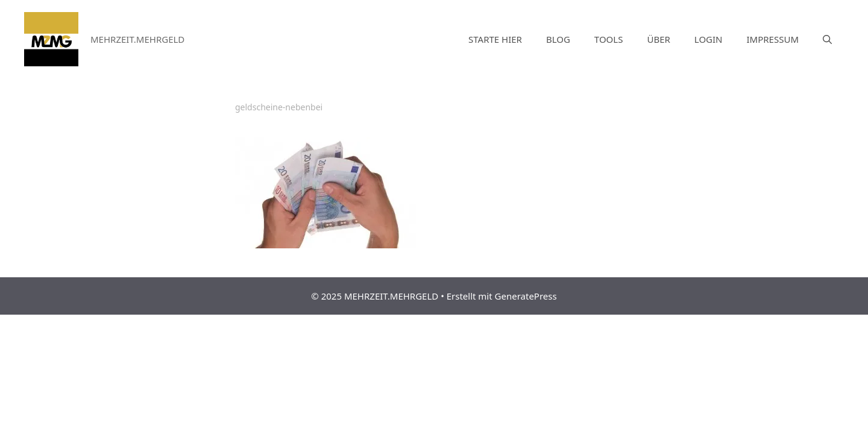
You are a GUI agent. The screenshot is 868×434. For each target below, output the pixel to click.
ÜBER (658, 39)
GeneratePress (526, 296)
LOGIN (709, 39)
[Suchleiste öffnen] (827, 39)
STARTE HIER (495, 39)
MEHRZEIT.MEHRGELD (137, 39)
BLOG (558, 39)
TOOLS (609, 39)
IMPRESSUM (773, 39)
